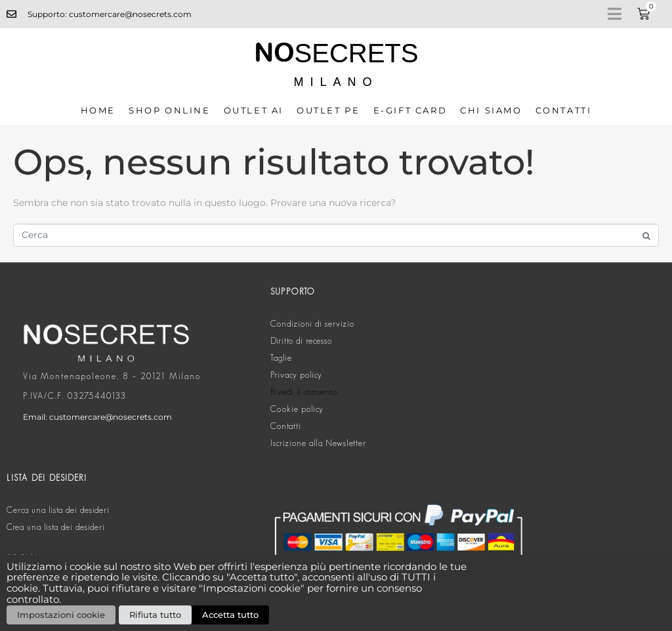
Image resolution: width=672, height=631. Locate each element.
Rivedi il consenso (304, 392)
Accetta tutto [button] (230, 615)
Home (98, 110)
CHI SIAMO (491, 110)
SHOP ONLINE (170, 110)
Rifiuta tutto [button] (155, 615)
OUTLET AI (254, 110)
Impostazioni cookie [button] (61, 615)
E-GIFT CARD (410, 110)
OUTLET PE (328, 110)
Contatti (564, 110)
